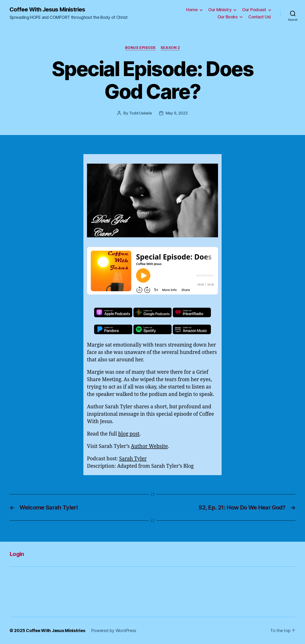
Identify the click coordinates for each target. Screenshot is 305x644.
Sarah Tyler (133, 459)
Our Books (228, 17)
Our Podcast (254, 10)
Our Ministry (220, 10)
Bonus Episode (140, 48)
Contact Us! (260, 17)
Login (17, 554)
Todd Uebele (141, 113)
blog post (129, 434)
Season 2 (170, 48)
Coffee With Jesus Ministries (47, 10)
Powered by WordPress (114, 631)
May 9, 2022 (177, 113)
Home (192, 10)
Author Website (149, 446)
